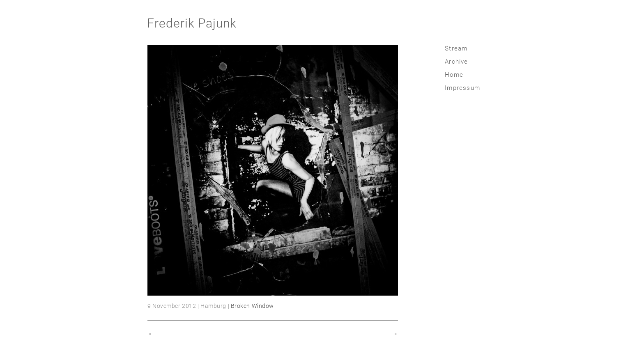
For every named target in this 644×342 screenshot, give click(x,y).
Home (454, 75)
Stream (456, 48)
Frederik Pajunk (192, 23)
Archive (456, 62)
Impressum (462, 88)
